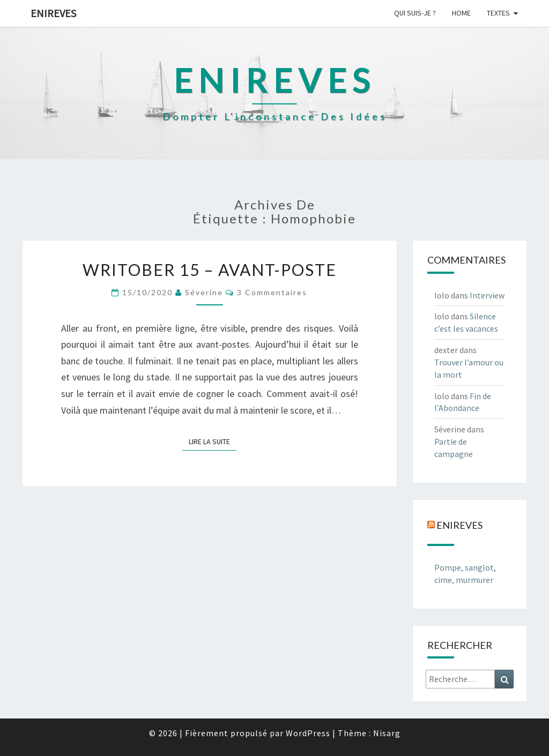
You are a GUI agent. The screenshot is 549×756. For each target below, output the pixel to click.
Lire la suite (213, 441)
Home (461, 13)
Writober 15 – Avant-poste (210, 270)
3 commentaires (272, 292)
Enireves (53, 13)
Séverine (204, 292)
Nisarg (387, 733)
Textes (498, 13)
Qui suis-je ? (415, 13)
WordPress (308, 733)
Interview (487, 295)
